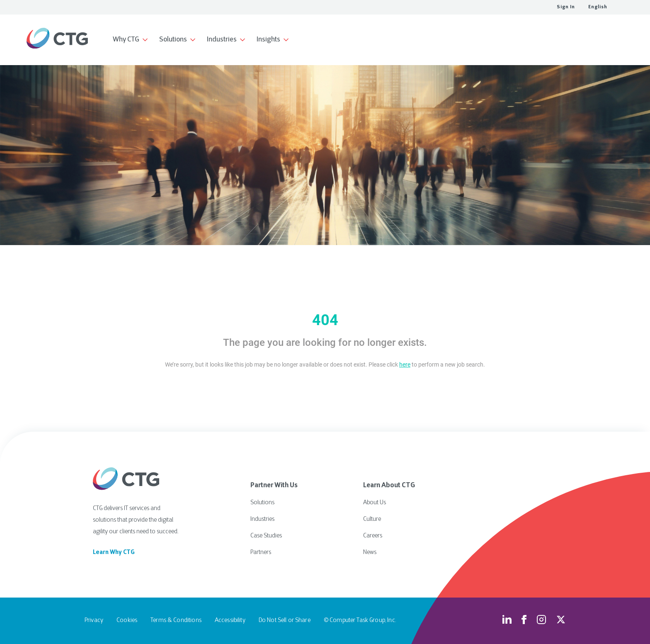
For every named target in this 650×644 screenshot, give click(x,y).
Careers (373, 536)
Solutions (262, 503)
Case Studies (266, 536)
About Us (375, 503)
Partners (261, 553)
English (598, 7)
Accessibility (230, 621)
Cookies (127, 621)
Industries (262, 519)
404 (325, 320)
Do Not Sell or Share (285, 621)
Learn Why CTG (114, 553)
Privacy (94, 621)
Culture (372, 519)
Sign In (566, 7)
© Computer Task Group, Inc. (360, 621)
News (370, 553)
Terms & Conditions (176, 621)
